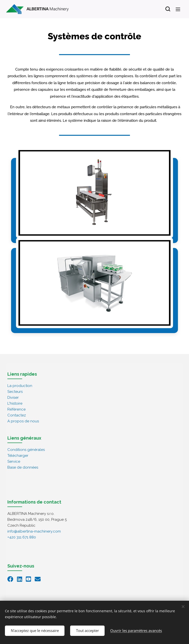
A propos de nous (23, 421)
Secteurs (15, 391)
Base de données (23, 467)
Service (14, 461)
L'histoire (15, 403)
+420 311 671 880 (22, 537)
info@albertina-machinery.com (34, 531)
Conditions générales (26, 449)
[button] (168, 9)
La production (20, 385)
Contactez (17, 415)
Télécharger (18, 455)
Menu (178, 9)
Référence (16, 409)
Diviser (13, 397)
